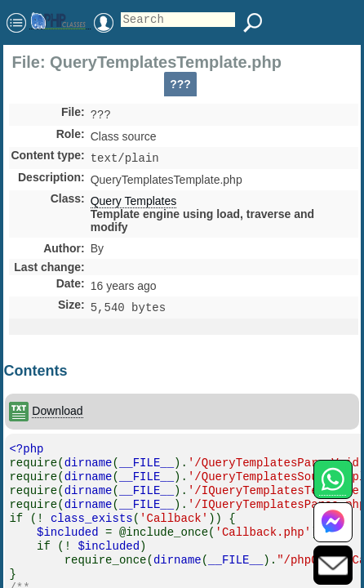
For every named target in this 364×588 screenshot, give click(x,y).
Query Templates (134, 204)
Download (57, 416)
